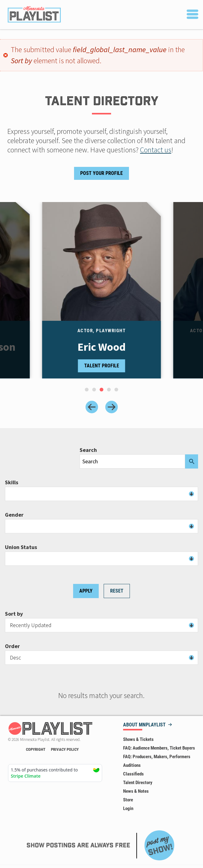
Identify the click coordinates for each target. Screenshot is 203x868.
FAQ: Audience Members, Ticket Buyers (159, 748)
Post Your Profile (101, 173)
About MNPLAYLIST (144, 725)
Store (128, 800)
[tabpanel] (102, 290)
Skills (12, 482)
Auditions (132, 765)
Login (128, 808)
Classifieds (133, 774)
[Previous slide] (92, 407)
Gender (14, 515)
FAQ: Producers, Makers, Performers (157, 757)
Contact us (156, 150)
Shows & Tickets (138, 739)
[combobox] (101, 494)
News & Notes (136, 791)
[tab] (87, 390)
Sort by (14, 614)
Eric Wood (101, 347)
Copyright (36, 749)
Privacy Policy (65, 749)
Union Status (21, 547)
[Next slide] (112, 407)
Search (88, 450)
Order (12, 646)
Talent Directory (138, 783)
